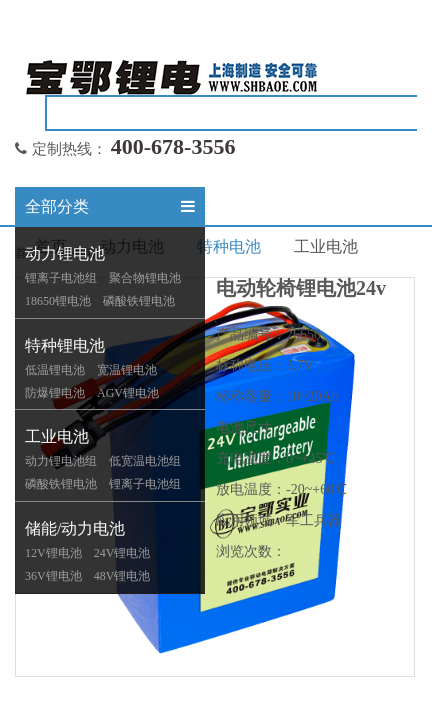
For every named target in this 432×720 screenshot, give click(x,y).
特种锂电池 (65, 345)
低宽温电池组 (145, 461)
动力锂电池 (65, 253)
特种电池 (229, 246)
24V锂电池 (122, 553)
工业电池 (57, 436)
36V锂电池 (53, 576)
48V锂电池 (122, 576)
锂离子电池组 (61, 278)
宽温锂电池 (127, 370)
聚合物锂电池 (145, 278)
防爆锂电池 (55, 393)
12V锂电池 (53, 553)
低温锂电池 (55, 370)
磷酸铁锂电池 (139, 301)
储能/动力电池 (75, 528)
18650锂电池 (58, 301)
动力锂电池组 (61, 461)
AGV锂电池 (128, 393)
